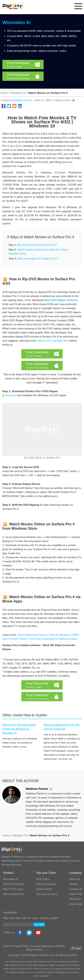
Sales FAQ (75, 894)
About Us (74, 879)
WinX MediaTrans (14, 894)
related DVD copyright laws (53, 341)
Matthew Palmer (23, 100)
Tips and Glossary (47, 894)
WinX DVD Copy (13, 889)
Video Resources (46, 884)
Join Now (39, 924)
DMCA (60, 946)
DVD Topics (43, 879)
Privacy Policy (21, 946)
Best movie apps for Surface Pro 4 (38, 259)
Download (9, 395)
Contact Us (76, 889)
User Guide (76, 904)
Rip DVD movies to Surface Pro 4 (37, 245)
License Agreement (43, 946)
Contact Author (64, 100)
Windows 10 (18, 93)
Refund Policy (34, 950)
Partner (73, 884)
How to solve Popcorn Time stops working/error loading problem (40, 639)
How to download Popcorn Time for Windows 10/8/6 (48, 635)
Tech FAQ (75, 899)
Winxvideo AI (16, 22)
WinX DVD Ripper (14, 884)
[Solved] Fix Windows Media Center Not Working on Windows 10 (19, 729)
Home (4, 93)
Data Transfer (44, 889)
